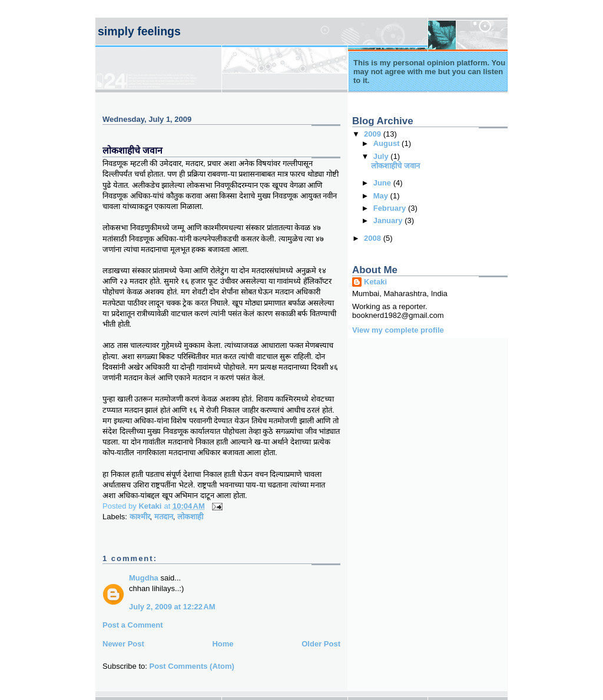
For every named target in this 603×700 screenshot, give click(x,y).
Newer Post (123, 644)
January (389, 220)
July (382, 156)
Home (223, 644)
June (383, 183)
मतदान (164, 517)
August (387, 143)
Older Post (321, 644)
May (382, 196)
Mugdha (144, 578)
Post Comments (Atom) (192, 666)
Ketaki (375, 282)
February (391, 208)
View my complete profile (398, 330)
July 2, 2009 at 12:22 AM (172, 607)
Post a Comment (133, 625)
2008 (374, 238)
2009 (374, 134)
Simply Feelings (139, 31)
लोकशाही (190, 517)
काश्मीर (140, 517)
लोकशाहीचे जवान (395, 166)
